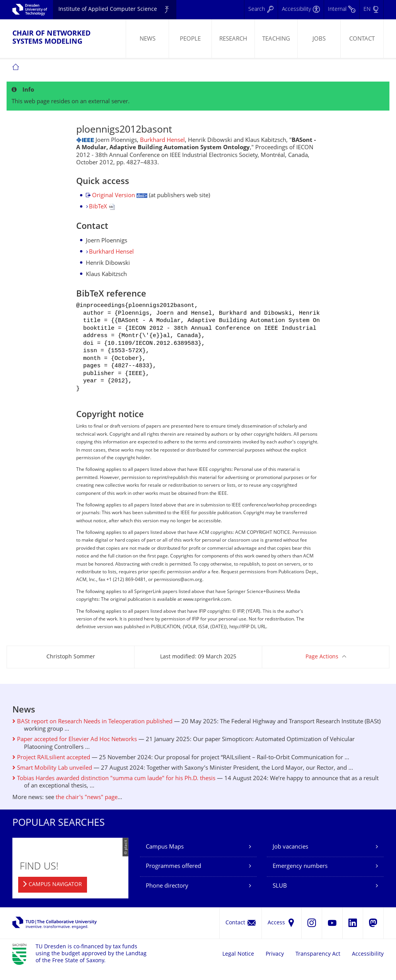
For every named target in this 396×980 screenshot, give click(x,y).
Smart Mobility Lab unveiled (52, 778)
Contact (362, 39)
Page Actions (322, 667)
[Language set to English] (371, 10)
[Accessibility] (301, 10)
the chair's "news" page (87, 808)
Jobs (319, 39)
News (148, 39)
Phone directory (167, 896)
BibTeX (102, 207)
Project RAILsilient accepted (51, 768)
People (190, 39)
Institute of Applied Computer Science (108, 9)
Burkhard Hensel (162, 141)
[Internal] (341, 10)
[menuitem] (147, 39)
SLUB (280, 896)
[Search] (261, 10)
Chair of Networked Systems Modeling (51, 38)
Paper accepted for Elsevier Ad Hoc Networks (75, 750)
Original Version (120, 196)
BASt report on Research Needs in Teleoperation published (92, 732)
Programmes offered (173, 877)
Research (233, 39)
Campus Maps (165, 857)
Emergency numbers (300, 877)
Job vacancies (290, 857)
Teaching (276, 39)
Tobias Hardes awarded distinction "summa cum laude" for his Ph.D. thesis (114, 789)
